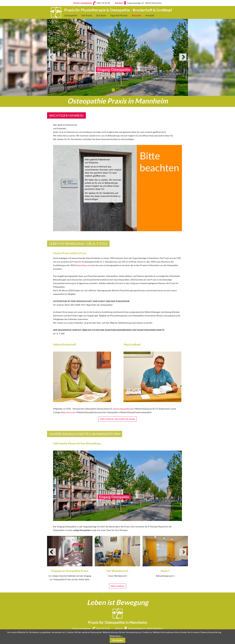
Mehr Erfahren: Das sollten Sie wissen (117, 419)
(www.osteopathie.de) (123, 409)
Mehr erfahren (118, 586)
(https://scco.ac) (68, 412)
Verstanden (118, 640)
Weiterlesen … (116, 636)
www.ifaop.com (84, 265)
